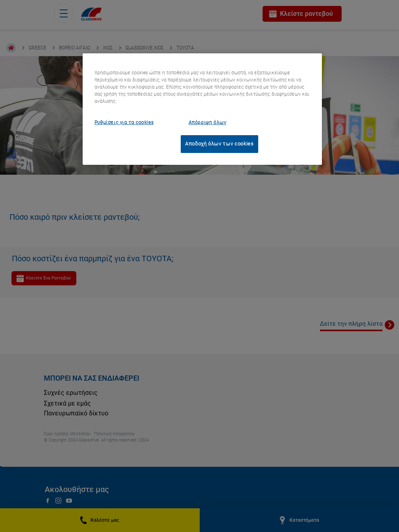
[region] (202, 109)
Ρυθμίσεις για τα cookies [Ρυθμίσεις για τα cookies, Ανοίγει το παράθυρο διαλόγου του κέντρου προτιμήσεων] (124, 123)
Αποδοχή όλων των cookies (219, 144)
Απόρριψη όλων (208, 123)
